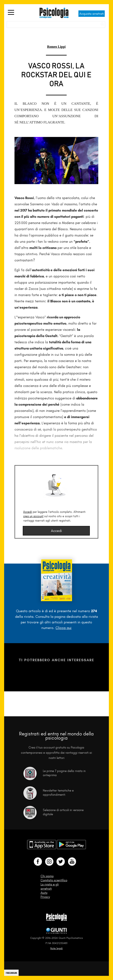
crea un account (33, 516)
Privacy (45, 897)
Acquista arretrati (92, 14)
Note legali (56, 948)
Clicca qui (63, 628)
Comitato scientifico (54, 880)
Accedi (28, 512)
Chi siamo (47, 876)
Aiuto (44, 893)
